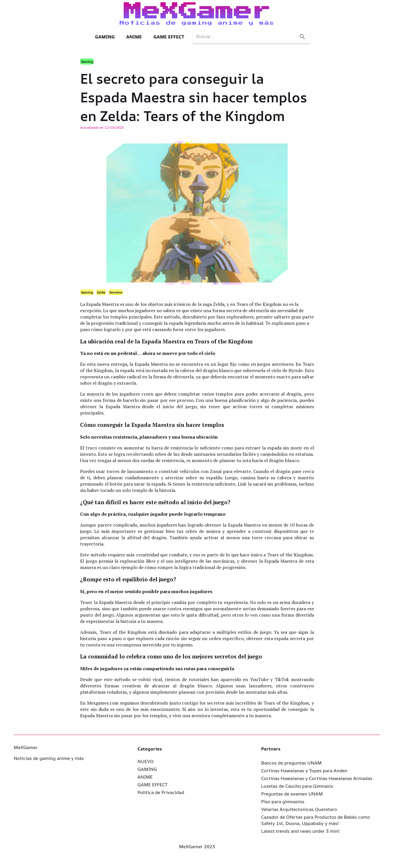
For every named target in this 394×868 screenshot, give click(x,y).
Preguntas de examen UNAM (292, 794)
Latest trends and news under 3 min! (300, 831)
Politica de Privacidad (161, 792)
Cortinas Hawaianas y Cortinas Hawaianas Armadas (317, 778)
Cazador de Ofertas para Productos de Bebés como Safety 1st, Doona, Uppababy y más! (316, 820)
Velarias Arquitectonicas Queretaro (299, 809)
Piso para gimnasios (283, 801)
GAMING (105, 37)
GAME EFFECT (169, 37)
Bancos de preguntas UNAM (291, 763)
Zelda (101, 292)
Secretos (116, 292)
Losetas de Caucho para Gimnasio (297, 786)
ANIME (134, 37)
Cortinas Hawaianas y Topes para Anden (304, 771)
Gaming (87, 61)
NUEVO (145, 761)
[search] (246, 37)
